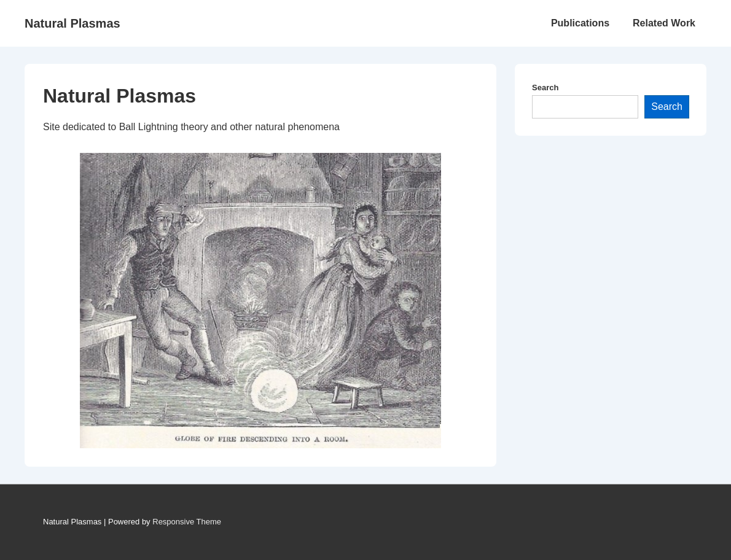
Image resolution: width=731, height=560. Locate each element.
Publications (580, 23)
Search (545, 87)
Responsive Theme (187, 522)
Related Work (664, 23)
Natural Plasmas (72, 23)
